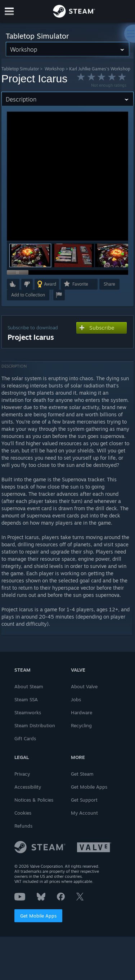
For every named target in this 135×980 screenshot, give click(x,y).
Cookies (23, 813)
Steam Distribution (35, 725)
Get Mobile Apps (38, 916)
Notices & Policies (34, 800)
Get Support (84, 800)
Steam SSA (26, 699)
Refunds (23, 826)
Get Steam (82, 774)
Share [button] (109, 284)
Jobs (76, 699)
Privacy (22, 774)
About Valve (84, 686)
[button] (73, 255)
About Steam (29, 686)
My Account (84, 813)
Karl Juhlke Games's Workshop (100, 69)
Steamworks (28, 712)
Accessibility (28, 787)
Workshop (55, 69)
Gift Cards (25, 738)
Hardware (82, 712)
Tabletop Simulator (20, 69)
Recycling (81, 725)
